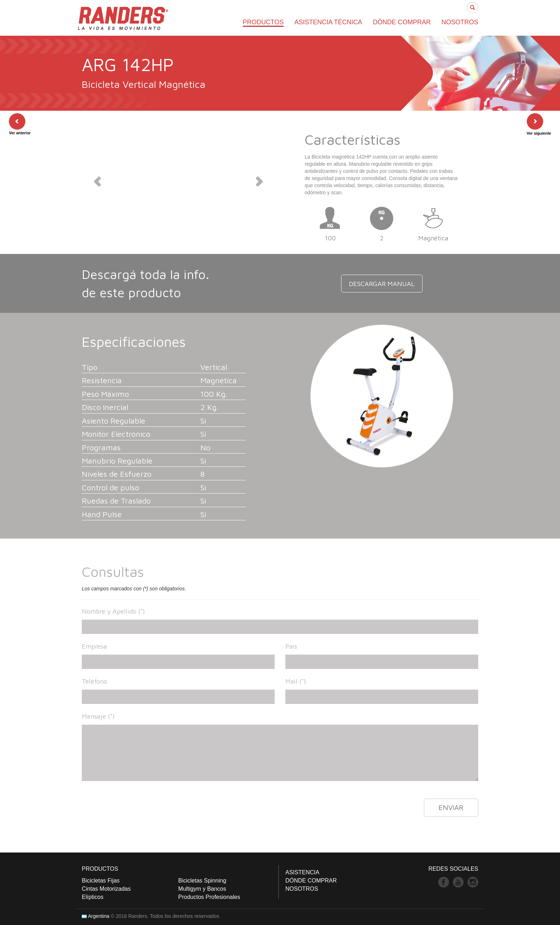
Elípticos (92, 897)
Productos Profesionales (209, 897)
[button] (96, 179)
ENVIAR (451, 807)
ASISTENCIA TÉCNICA (328, 22)
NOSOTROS (460, 22)
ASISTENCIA (302, 872)
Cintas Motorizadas (106, 889)
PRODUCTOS (263, 22)
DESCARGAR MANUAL (382, 285)
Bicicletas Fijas (101, 881)
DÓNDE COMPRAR (402, 22)
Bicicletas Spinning (202, 881)
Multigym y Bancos (202, 889)
